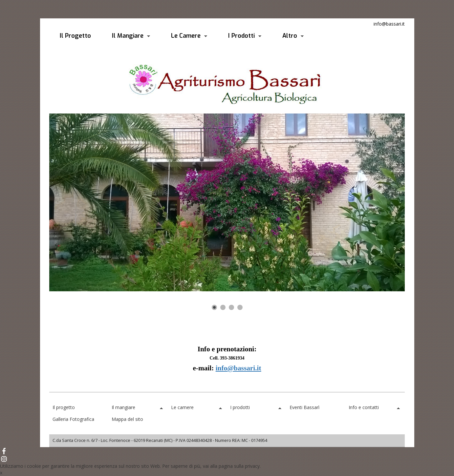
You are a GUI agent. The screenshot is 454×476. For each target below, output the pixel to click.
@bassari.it (244, 368)
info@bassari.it (389, 24)
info (222, 368)
